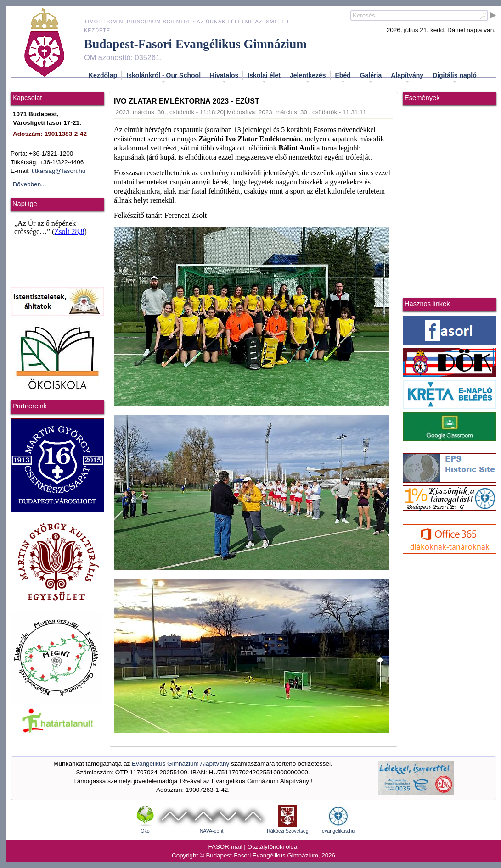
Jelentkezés (308, 78)
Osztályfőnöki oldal (273, 847)
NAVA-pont (212, 831)
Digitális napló (455, 78)
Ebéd (343, 78)
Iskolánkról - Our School (163, 78)
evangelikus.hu (338, 831)
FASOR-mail (225, 847)
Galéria (371, 78)
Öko (145, 831)
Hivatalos (224, 78)
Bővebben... (30, 184)
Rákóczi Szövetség (288, 831)
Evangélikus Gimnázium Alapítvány (180, 764)
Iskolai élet (264, 78)
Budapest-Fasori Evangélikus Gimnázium (195, 44)
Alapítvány (407, 78)
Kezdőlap (103, 75)
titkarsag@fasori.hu (59, 171)
